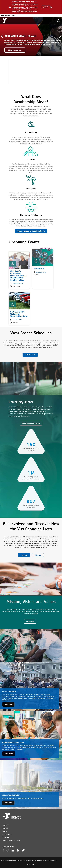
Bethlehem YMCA (18, 320)
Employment (7, 834)
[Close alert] (52, 7)
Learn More (30, 621)
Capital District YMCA (8, 16)
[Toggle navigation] (59, 21)
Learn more (8, 704)
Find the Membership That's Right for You (31, 231)
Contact (5, 828)
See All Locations (46, 7)
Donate (24, 555)
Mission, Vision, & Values (11, 841)
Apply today (9, 753)
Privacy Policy (30, 864)
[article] (31, 7)
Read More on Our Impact (31, 423)
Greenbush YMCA (41, 272)
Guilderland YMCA (18, 284)
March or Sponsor (15, 50)
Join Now (6, 825)
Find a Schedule (30, 355)
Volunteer (38, 555)
